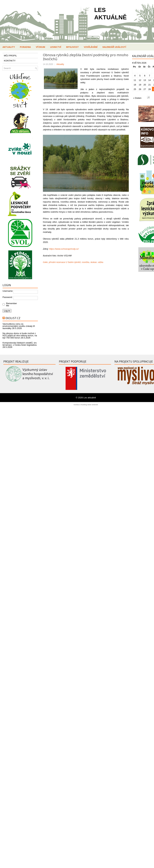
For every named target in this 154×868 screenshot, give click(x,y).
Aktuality (9, 47)
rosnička (86, 262)
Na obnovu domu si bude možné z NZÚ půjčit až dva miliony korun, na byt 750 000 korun (20, 336)
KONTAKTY (10, 61)
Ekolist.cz (13, 318)
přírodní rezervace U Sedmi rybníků (65, 262)
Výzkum (40, 47)
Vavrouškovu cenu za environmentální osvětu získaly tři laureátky (19, 326)
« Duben (137, 98)
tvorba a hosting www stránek (86, 405)
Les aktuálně (90, 398)
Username (8, 291)
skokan (94, 262)
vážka (101, 262)
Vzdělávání (91, 47)
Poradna (25, 47)
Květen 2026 (139, 63)
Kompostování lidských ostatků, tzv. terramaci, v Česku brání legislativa (20, 344)
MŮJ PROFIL (10, 56)
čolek (45, 262)
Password (7, 297)
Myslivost (72, 47)
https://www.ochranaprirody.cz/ (64, 249)
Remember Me (11, 304)
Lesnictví (56, 47)
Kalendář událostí (114, 47)
